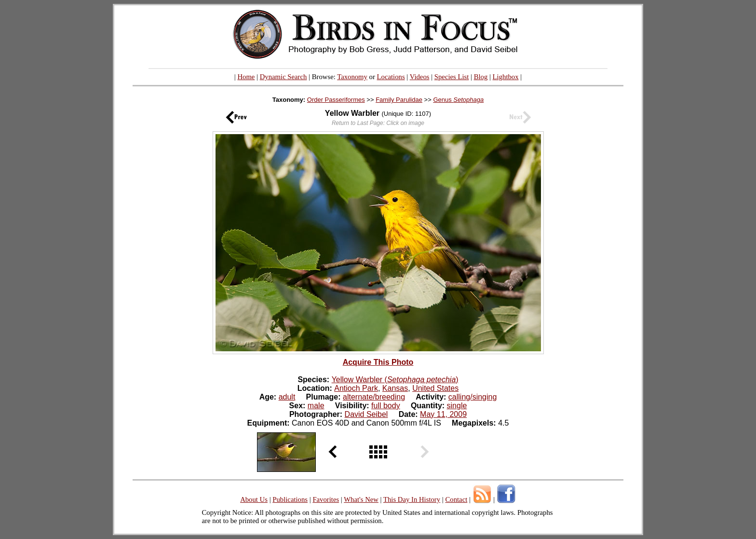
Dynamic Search (283, 77)
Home (246, 77)
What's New (361, 499)
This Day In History (412, 499)
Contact (456, 499)
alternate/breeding (374, 397)
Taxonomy (352, 77)
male (316, 406)
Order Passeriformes (336, 100)
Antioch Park (356, 388)
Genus (458, 100)
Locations (391, 77)
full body (386, 406)
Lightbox (506, 77)
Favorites (326, 499)
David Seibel (366, 414)
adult (287, 397)
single (457, 406)
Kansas (395, 388)
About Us (254, 499)
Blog (481, 77)
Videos (420, 77)
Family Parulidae (399, 100)
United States (435, 388)
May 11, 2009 (443, 414)
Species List (452, 77)
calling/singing (473, 397)
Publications (290, 499)
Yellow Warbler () (395, 380)
